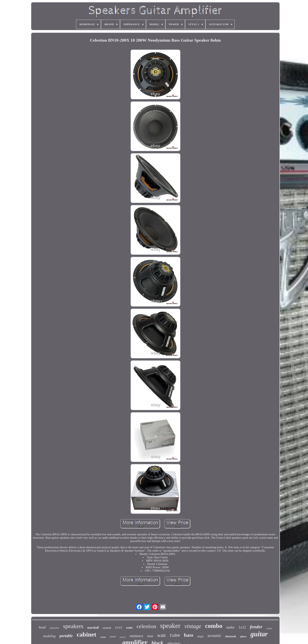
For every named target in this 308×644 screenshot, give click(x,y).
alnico (243, 636)
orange (103, 637)
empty (200, 636)
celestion (146, 626)
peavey (123, 637)
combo (214, 626)
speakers (73, 626)
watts (129, 628)
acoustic (214, 636)
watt (161, 635)
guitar (259, 634)
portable (66, 636)
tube (175, 636)
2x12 (119, 628)
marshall (93, 628)
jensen (113, 637)
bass (189, 635)
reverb (107, 628)
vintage (193, 626)
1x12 (242, 627)
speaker (170, 626)
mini (150, 636)
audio (230, 627)
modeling (49, 636)
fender (256, 627)
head (42, 627)
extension (54, 628)
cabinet (87, 634)
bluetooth (231, 636)
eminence (136, 636)
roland (269, 628)
